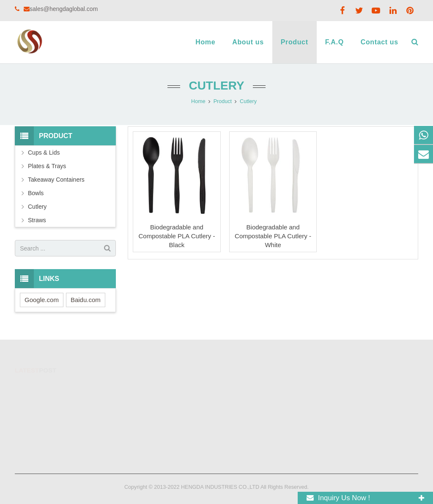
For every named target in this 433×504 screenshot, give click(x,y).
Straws (37, 220)
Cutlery (216, 86)
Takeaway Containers (56, 180)
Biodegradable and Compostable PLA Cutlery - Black (177, 236)
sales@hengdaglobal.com (64, 9)
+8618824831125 (251, 387)
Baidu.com (86, 300)
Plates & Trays (47, 166)
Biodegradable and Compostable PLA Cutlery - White (273, 236)
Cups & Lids (44, 153)
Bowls (36, 193)
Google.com (42, 300)
